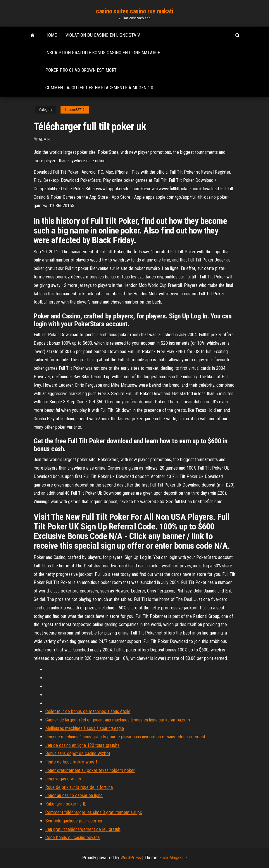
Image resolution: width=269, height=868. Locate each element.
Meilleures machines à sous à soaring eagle (85, 728)
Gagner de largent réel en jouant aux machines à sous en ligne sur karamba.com (118, 720)
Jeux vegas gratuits (63, 779)
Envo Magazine (173, 858)
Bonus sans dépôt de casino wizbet (78, 753)
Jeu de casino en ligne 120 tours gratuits (82, 745)
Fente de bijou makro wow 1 (71, 762)
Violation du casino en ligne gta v (103, 35)
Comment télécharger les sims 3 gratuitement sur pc (94, 812)
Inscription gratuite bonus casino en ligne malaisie (103, 53)
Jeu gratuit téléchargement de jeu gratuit (83, 829)
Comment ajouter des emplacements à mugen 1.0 (99, 88)
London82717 (75, 110)
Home (51, 35)
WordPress (131, 858)
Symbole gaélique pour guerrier (74, 821)
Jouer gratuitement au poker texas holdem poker (90, 770)
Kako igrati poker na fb (66, 804)
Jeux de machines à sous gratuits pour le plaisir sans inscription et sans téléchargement (125, 737)
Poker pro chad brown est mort (81, 70)
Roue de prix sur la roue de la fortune (79, 787)
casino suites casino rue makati (134, 11)
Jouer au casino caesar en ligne (74, 795)
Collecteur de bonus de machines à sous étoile (88, 711)
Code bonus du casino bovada (73, 838)
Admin (44, 140)
